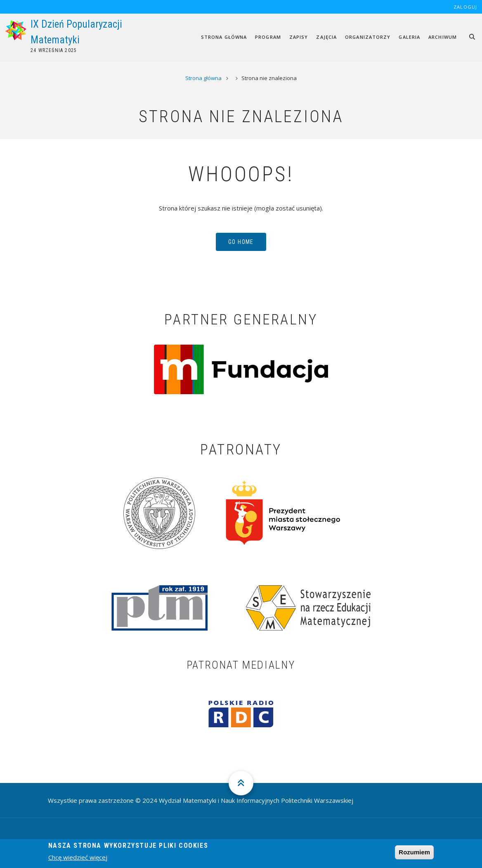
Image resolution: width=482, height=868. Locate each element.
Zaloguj (465, 7)
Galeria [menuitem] (409, 37)
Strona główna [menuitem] (224, 37)
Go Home (241, 242)
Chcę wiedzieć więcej (78, 860)
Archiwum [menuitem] (443, 37)
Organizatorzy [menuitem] (368, 37)
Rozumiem (414, 855)
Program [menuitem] (268, 37)
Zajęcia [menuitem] (326, 37)
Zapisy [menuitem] (299, 37)
